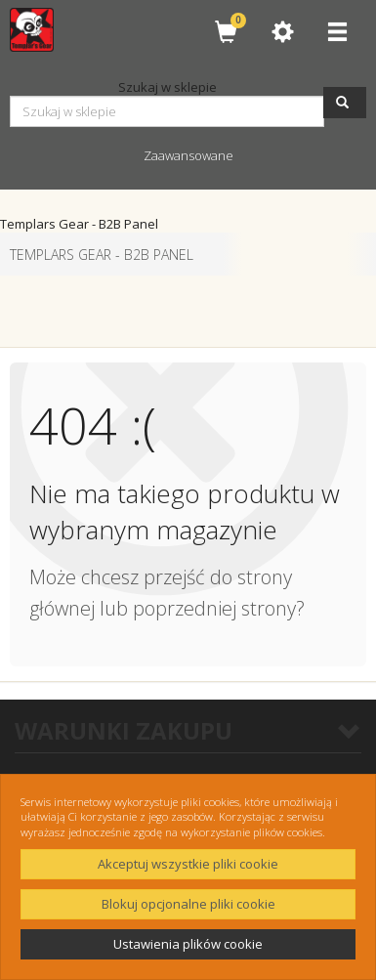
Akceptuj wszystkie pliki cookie (188, 864)
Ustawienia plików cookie (188, 944)
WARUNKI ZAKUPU (188, 730)
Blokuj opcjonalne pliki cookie (188, 904)
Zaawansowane (188, 155)
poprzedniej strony (214, 608)
